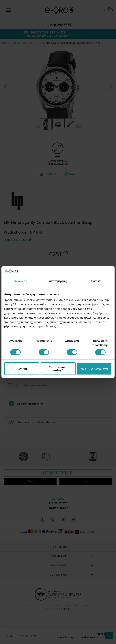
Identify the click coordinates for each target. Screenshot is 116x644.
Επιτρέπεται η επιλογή (58, 369)
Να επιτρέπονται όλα (94, 369)
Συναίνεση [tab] (20, 281)
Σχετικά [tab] (96, 281)
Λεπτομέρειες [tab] (58, 281)
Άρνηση (22, 369)
